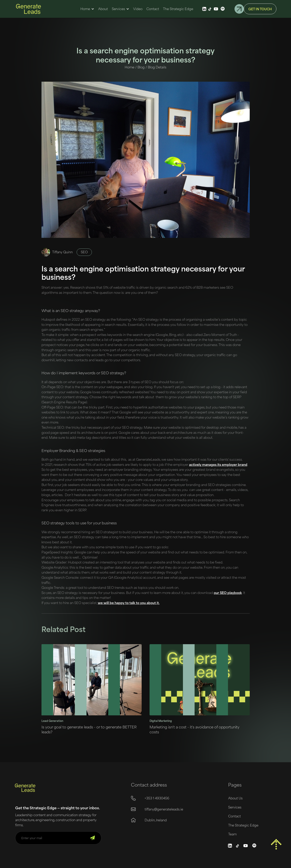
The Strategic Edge (243, 825)
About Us (235, 798)
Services (118, 9)
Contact (234, 816)
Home (85, 9)
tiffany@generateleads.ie (164, 809)
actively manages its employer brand (218, 464)
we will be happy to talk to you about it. (129, 603)
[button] (87, 9)
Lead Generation (52, 721)
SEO (84, 252)
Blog (141, 67)
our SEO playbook (228, 593)
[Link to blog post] (92, 680)
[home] (28, 9)
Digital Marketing (161, 721)
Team (232, 834)
